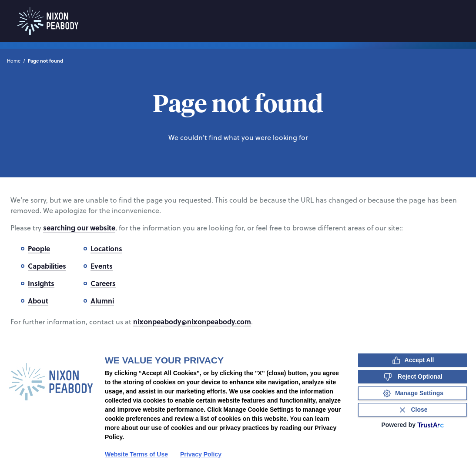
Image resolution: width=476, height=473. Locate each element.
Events (102, 266)
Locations (106, 248)
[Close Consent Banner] (412, 410)
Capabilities (47, 266)
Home (14, 61)
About (38, 301)
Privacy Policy (201, 454)
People (39, 248)
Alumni (102, 301)
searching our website (79, 228)
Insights (41, 283)
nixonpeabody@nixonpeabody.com (192, 321)
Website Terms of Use (136, 454)
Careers (103, 283)
